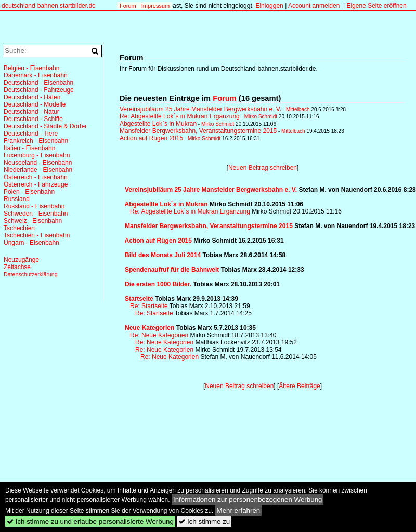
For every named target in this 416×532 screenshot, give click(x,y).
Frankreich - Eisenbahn (36, 141)
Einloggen (269, 6)
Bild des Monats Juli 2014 (163, 255)
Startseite (139, 299)
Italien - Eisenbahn (29, 148)
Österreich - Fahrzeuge (36, 184)
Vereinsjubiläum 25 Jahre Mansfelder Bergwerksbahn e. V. (200, 109)
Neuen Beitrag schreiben (263, 168)
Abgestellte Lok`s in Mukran (158, 124)
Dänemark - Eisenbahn (36, 75)
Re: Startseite (149, 306)
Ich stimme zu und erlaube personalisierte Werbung (90, 521)
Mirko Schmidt (261, 117)
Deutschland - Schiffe (33, 119)
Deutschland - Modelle (35, 104)
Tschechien (19, 228)
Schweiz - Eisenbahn (33, 221)
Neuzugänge (21, 260)
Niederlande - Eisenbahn (38, 170)
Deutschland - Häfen (32, 97)
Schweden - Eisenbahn (36, 214)
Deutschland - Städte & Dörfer (45, 126)
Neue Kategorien (149, 328)
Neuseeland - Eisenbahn (38, 163)
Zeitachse (17, 267)
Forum (128, 6)
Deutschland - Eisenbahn (38, 83)
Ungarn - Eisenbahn (31, 243)
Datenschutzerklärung (31, 274)
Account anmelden (314, 6)
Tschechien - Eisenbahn (37, 235)
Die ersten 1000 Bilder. (158, 284)
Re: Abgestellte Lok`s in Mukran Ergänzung (180, 116)
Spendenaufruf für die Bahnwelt (172, 270)
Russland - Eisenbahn (34, 206)
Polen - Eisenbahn (29, 192)
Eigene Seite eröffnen (376, 6)
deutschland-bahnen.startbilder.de (49, 6)
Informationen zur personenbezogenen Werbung (248, 500)
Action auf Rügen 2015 (151, 138)
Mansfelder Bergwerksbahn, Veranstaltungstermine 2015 (198, 131)
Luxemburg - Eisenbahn (37, 155)
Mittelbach (298, 109)
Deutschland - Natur (31, 112)
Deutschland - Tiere (31, 134)
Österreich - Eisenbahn (36, 177)
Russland (17, 199)
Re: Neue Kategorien (159, 335)
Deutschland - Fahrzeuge (39, 90)
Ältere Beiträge (299, 386)
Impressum (155, 6)
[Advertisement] (172, 421)
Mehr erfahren (239, 510)
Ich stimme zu (204, 521)
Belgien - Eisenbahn (31, 68)
